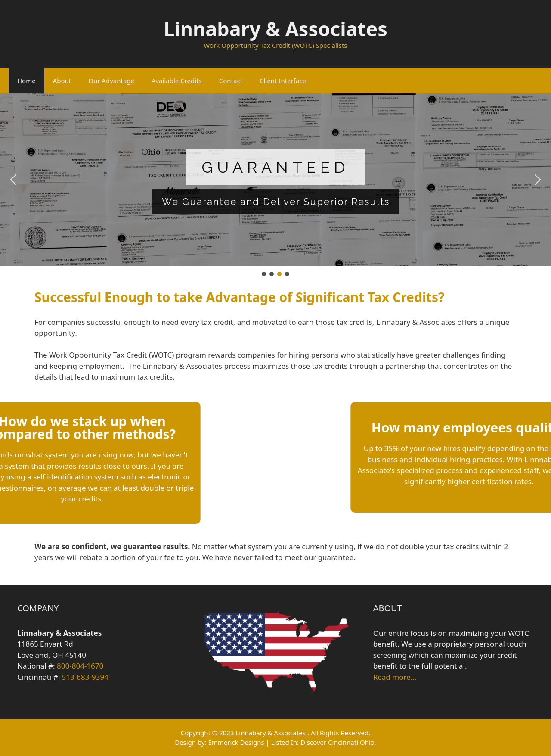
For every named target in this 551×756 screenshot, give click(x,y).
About (62, 81)
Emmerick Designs (236, 742)
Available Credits (177, 81)
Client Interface (283, 81)
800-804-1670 (80, 666)
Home (26, 81)
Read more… (395, 677)
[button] (13, 180)
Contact (231, 81)
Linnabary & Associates (275, 29)
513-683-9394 (85, 677)
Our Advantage (111, 81)
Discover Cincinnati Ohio (337, 742)
